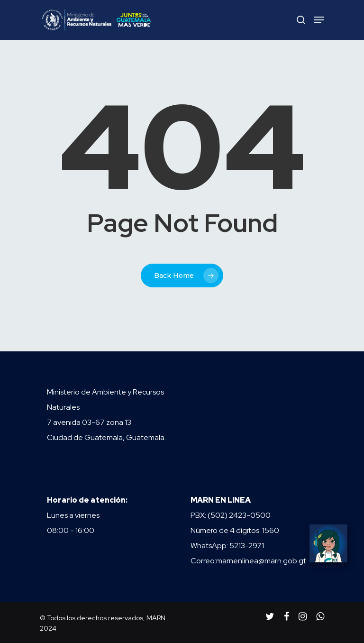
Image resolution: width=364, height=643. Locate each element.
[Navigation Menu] (319, 20)
